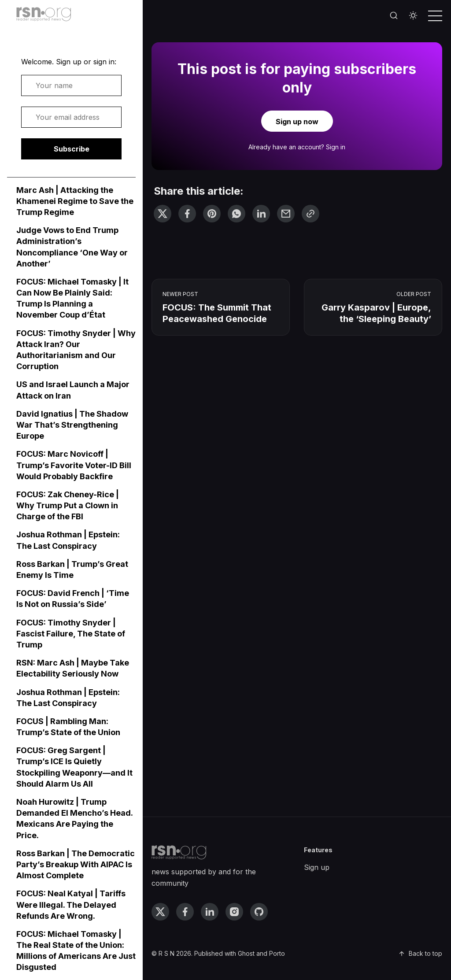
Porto (277, 953)
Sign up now (297, 122)
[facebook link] (185, 912)
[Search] (394, 16)
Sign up (317, 867)
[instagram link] (234, 912)
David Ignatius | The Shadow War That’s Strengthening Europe (72, 425)
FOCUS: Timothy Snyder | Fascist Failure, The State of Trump (71, 634)
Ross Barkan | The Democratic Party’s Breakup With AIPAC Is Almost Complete (76, 864)
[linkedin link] (210, 912)
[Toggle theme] (413, 16)
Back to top (420, 953)
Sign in (336, 147)
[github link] (259, 912)
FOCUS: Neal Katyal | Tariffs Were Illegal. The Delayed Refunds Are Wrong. (71, 904)
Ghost (246, 953)
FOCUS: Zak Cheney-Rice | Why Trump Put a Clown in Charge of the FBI (68, 505)
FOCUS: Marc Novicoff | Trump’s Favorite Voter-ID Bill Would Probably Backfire (74, 465)
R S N (166, 953)
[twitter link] (160, 912)
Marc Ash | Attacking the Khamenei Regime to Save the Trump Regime (75, 201)
